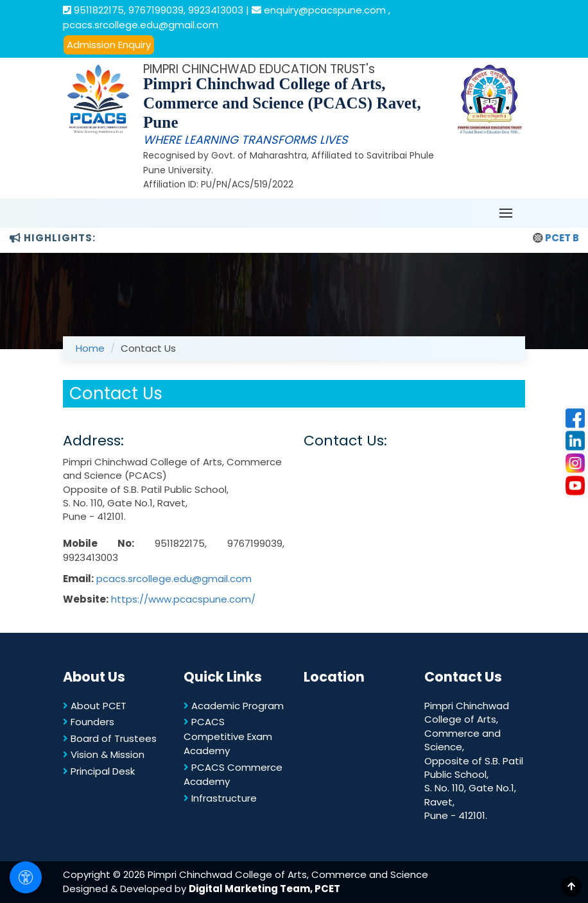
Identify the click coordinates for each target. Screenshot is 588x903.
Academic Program (234, 706)
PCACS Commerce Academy (233, 775)
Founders (89, 722)
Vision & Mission (104, 754)
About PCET (95, 706)
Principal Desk (99, 771)
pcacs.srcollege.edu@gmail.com (174, 579)
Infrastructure (220, 798)
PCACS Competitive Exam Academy (228, 736)
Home (90, 348)
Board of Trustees (110, 738)
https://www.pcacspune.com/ (183, 599)
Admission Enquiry (109, 45)
